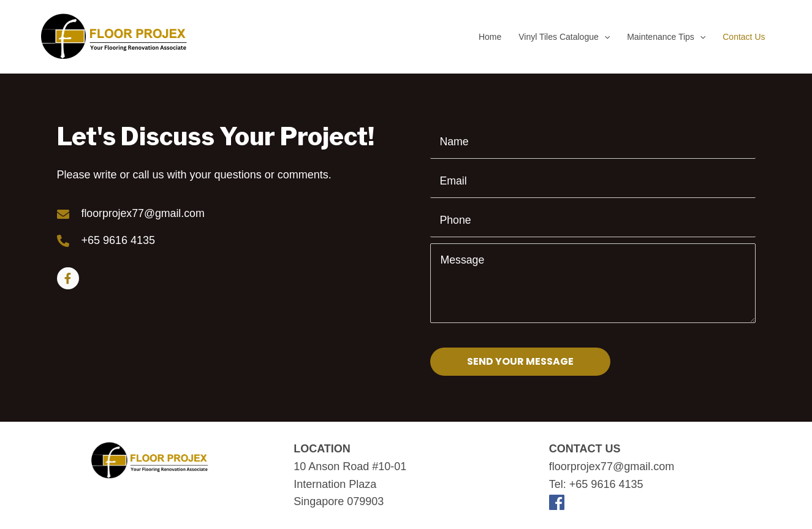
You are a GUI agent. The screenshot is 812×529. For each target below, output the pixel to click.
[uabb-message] (593, 283)
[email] (593, 181)
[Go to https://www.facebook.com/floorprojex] (68, 279)
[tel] (593, 221)
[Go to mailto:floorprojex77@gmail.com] (244, 214)
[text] (593, 142)
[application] (604, 37)
